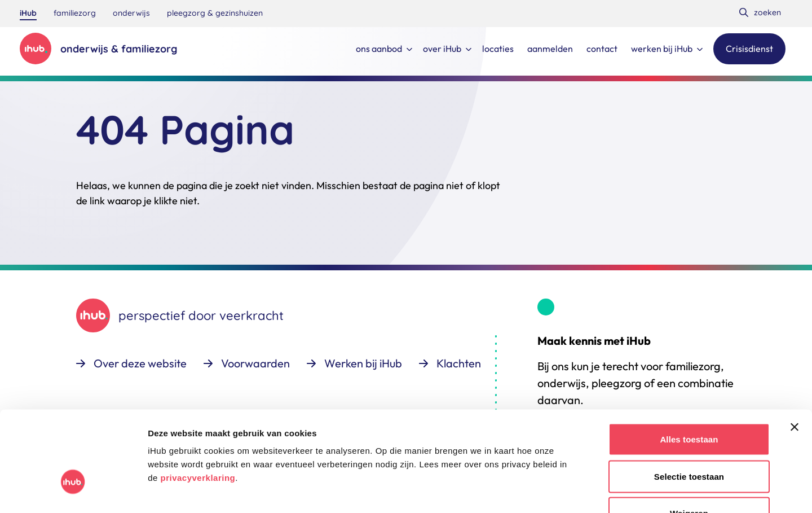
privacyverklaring (198, 403)
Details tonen (609, 491)
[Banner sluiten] (795, 353)
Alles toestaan (689, 365)
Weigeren (689, 439)
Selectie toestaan (689, 402)
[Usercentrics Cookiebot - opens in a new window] (73, 491)
